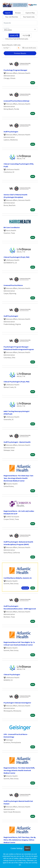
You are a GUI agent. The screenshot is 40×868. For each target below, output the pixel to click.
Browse (18, 13)
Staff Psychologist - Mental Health (17, 442)
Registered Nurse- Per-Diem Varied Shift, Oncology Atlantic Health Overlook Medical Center (19, 770)
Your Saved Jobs (29, 17)
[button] (26, 35)
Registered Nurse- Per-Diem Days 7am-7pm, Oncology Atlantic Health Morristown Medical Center (19, 478)
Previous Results (20, 53)
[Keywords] (20, 23)
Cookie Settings (17, 848)
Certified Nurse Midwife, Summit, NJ (18, 578)
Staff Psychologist (11, 132)
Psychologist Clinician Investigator (17, 703)
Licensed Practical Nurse (13, 285)
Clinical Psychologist (12, 674)
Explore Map (30, 13)
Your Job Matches (12, 17)
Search (8, 13)
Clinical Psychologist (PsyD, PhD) (17, 257)
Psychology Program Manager (15, 70)
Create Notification (29, 48)
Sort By (6, 48)
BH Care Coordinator (12, 227)
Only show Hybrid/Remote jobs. (17, 39)
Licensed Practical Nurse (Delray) (16, 101)
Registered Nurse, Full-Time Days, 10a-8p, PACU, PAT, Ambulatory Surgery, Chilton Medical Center (20, 840)
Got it (27, 848)
